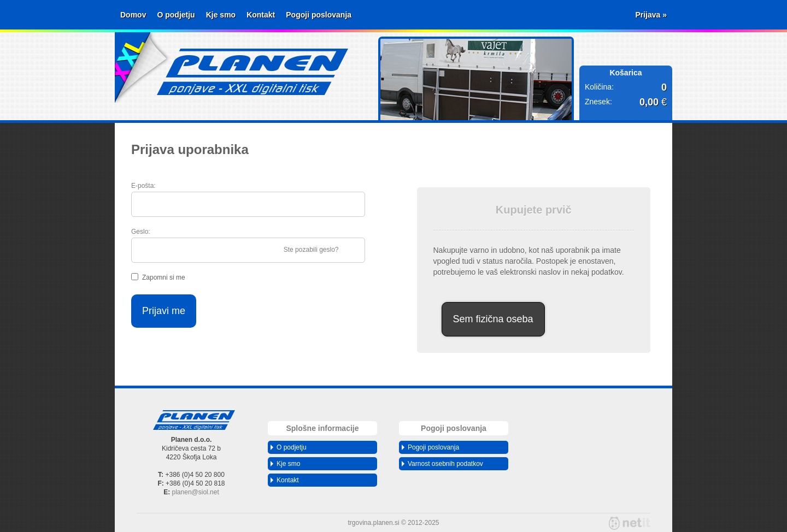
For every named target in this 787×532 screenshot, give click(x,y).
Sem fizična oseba (493, 319)
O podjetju (176, 15)
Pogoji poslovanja (319, 15)
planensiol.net (196, 492)
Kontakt (261, 15)
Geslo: (141, 232)
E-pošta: (143, 186)
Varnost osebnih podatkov (442, 464)
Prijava (651, 15)
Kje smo (221, 15)
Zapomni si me (164, 277)
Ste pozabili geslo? (311, 250)
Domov (133, 15)
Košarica (626, 73)
